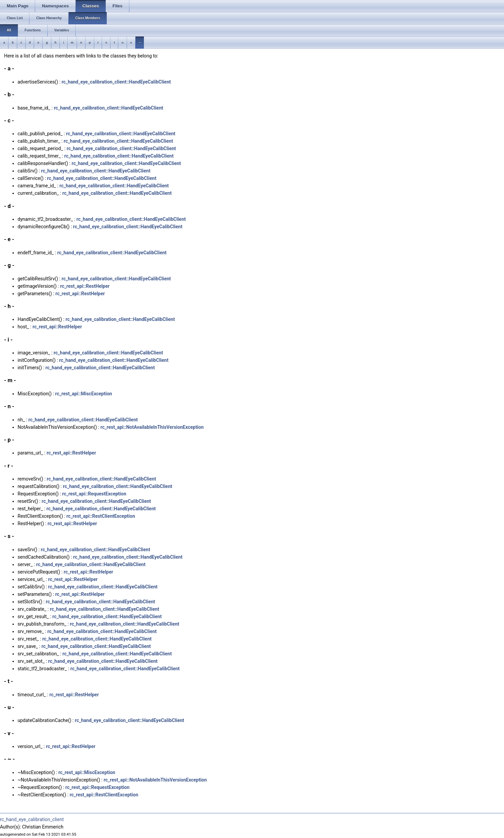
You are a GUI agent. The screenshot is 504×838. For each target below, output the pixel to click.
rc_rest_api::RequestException (94, 494)
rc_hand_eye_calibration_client (32, 819)
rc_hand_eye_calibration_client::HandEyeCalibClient (116, 82)
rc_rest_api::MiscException (83, 394)
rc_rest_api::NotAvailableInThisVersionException (152, 427)
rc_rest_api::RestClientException (101, 516)
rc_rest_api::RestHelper (85, 286)
